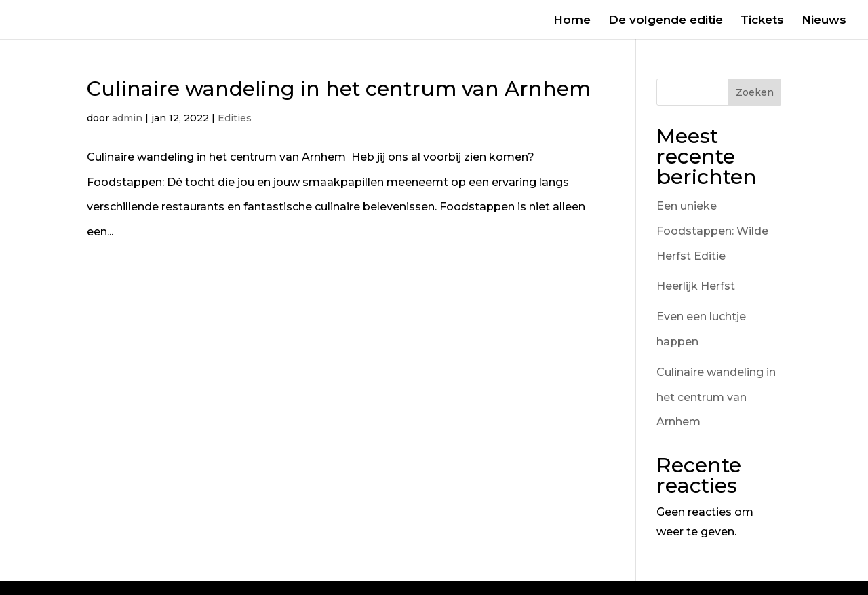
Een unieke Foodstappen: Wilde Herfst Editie (712, 231)
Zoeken (755, 92)
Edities (235, 118)
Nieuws (824, 21)
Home (572, 21)
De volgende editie (666, 21)
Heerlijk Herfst (696, 286)
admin (127, 118)
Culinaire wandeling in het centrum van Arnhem (341, 89)
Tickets (762, 21)
